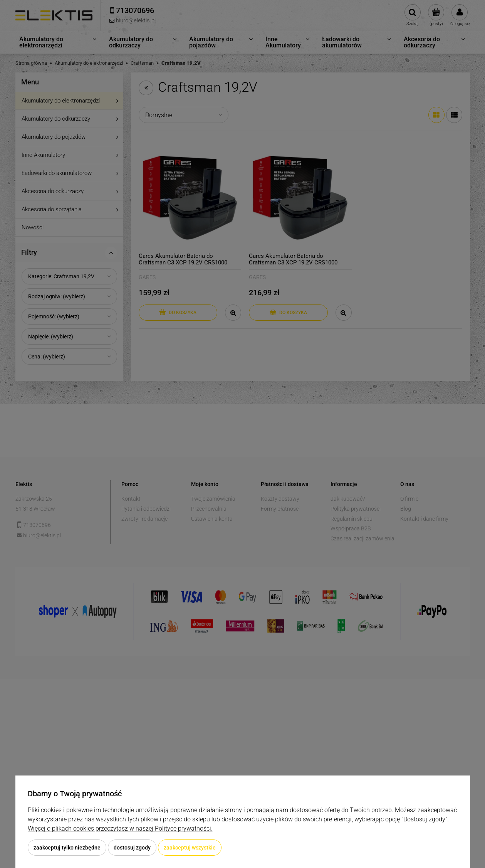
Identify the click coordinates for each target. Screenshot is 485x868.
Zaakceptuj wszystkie (190, 848)
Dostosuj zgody (132, 848)
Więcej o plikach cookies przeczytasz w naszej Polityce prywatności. (120, 828)
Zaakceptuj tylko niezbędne (67, 848)
